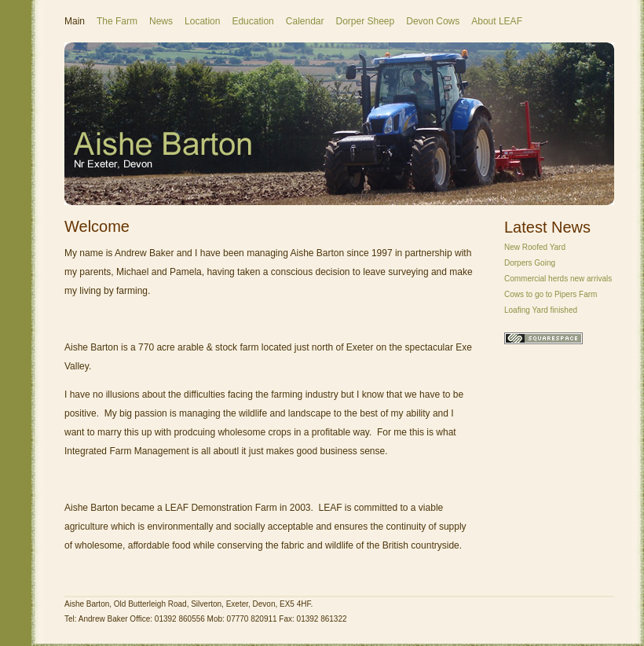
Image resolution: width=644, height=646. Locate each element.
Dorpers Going (530, 263)
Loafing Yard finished (541, 310)
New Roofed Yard (535, 247)
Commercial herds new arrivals (558, 279)
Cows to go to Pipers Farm (551, 294)
